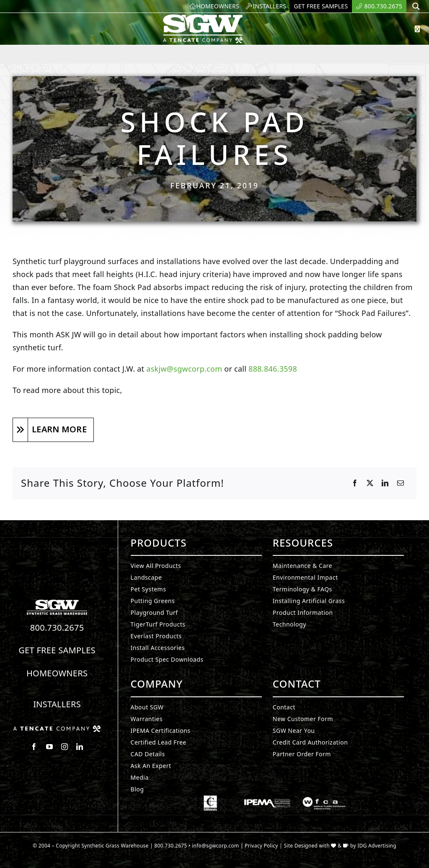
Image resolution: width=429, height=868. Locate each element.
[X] (370, 483)
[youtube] (49, 747)
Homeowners (57, 673)
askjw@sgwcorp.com (184, 369)
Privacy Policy (261, 846)
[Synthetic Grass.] (57, 729)
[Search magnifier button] (416, 6)
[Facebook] (355, 483)
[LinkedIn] (385, 483)
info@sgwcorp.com (215, 846)
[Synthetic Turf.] (57, 602)
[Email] (401, 483)
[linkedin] (80, 747)
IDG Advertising (377, 846)
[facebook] (34, 747)
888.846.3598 (273, 369)
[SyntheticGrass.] (203, 17)
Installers (57, 704)
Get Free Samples (57, 650)
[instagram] (65, 747)
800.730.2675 (57, 628)
